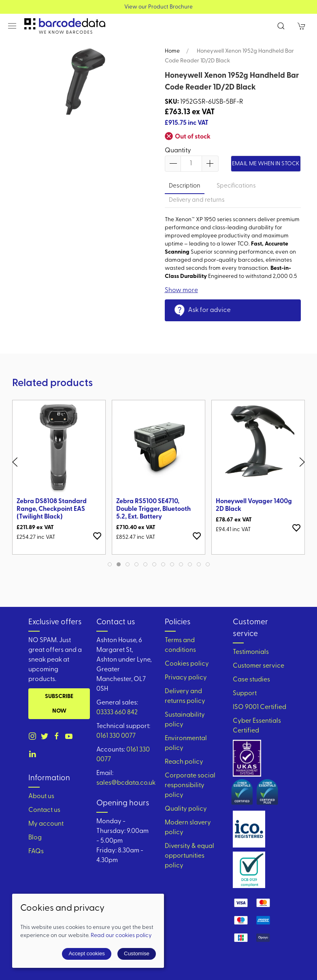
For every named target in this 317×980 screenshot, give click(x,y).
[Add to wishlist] (97, 536)
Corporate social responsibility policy (190, 786)
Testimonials (251, 652)
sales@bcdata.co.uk (126, 783)
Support (245, 694)
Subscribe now (59, 704)
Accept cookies (87, 953)
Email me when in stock (266, 164)
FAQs (36, 852)
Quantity (178, 151)
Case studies (251, 680)
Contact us (44, 810)
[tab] (110, 564)
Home (172, 51)
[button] (12, 26)
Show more (181, 290)
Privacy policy (186, 678)
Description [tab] (185, 186)
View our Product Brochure (158, 7)
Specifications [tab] (236, 186)
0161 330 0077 (116, 736)
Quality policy (186, 809)
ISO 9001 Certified (260, 707)
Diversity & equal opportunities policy (189, 856)
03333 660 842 (117, 713)
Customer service (258, 666)
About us (41, 796)
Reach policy (184, 762)
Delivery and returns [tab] (197, 200)
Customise (137, 953)
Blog (35, 838)
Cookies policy (187, 664)
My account (46, 824)
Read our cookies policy (121, 936)
